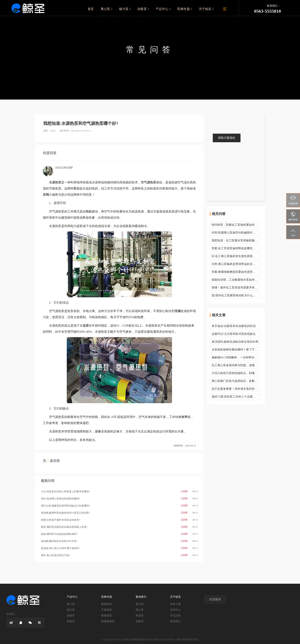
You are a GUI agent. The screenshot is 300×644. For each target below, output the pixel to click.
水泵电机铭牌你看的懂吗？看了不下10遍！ (236, 350)
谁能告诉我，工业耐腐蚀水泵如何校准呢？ (236, 280)
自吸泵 (145, 9)
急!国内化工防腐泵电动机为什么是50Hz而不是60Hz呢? (236, 295)
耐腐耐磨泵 (108, 621)
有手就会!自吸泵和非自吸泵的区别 (234, 326)
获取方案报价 (227, 138)
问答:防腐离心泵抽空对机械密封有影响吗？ (236, 233)
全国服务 (215, 599)
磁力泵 (127, 9)
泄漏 (178, 311)
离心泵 (109, 9)
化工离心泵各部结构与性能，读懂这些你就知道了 (236, 365)
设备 (98, 431)
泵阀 (46, 195)
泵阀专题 (185, 9)
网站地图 (182, 640)
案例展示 (141, 597)
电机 (89, 211)
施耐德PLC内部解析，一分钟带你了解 (236, 357)
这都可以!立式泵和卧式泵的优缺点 (234, 334)
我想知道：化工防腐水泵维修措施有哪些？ (236, 240)
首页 (94, 9)
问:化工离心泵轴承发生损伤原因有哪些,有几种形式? (236, 256)
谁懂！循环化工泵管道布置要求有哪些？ (236, 288)
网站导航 (193, 640)
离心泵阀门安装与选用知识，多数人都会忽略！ (236, 381)
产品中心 (164, 9)
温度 (86, 326)
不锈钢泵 (107, 610)
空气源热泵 (148, 182)
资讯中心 (175, 610)
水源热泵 (55, 182)
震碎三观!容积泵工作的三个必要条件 (235, 397)
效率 (184, 417)
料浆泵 (71, 621)
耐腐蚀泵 (107, 616)
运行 (86, 423)
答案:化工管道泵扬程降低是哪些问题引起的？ (236, 248)
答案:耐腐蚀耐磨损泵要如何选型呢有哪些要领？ (236, 272)
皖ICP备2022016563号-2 (162, 640)
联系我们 (175, 621)
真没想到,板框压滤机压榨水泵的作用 (235, 342)
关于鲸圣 (206, 9)
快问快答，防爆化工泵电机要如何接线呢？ (236, 225)
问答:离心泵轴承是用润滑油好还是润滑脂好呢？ (236, 264)
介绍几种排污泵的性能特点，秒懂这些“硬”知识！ (236, 373)
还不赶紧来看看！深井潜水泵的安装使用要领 (236, 389)
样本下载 (175, 604)
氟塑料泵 (107, 604)
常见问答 (175, 616)
